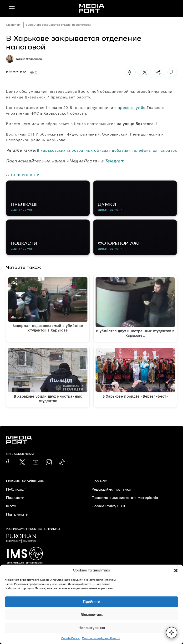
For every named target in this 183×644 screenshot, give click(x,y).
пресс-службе (132, 108)
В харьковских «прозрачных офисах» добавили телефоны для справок (107, 150)
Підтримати (17, 514)
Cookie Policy (70, 638)
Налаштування (92, 628)
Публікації (16, 489)
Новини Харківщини (25, 481)
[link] (9, 462)
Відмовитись (92, 615)
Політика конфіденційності (101, 638)
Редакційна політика (111, 489)
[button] (176, 571)
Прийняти (91, 602)
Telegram (115, 161)
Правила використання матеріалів (125, 498)
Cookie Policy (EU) (108, 506)
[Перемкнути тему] (172, 633)
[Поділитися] (158, 72)
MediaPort (13, 25)
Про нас (99, 481)
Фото (11, 506)
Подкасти (15, 498)
